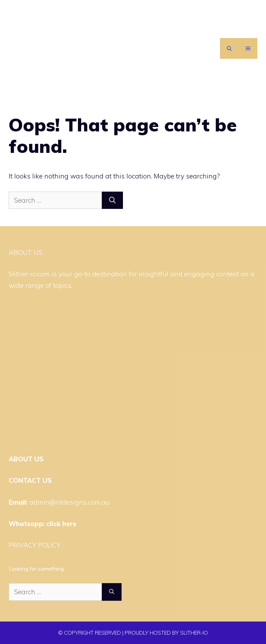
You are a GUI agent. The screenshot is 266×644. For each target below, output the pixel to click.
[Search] (112, 200)
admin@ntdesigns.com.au (70, 502)
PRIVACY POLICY (35, 545)
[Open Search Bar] (229, 48)
